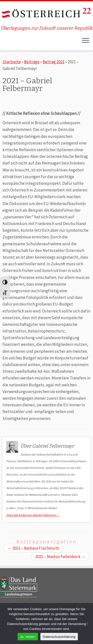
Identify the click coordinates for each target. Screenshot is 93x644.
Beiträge (32, 62)
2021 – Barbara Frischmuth (33, 548)
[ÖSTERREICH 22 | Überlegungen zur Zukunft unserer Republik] (46, 13)
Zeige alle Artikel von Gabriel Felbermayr (33, 515)
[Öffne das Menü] (86, 41)
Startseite (12, 62)
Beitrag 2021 (54, 62)
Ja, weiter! (28, 637)
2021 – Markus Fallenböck (60, 557)
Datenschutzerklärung (59, 637)
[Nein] (87, 623)
